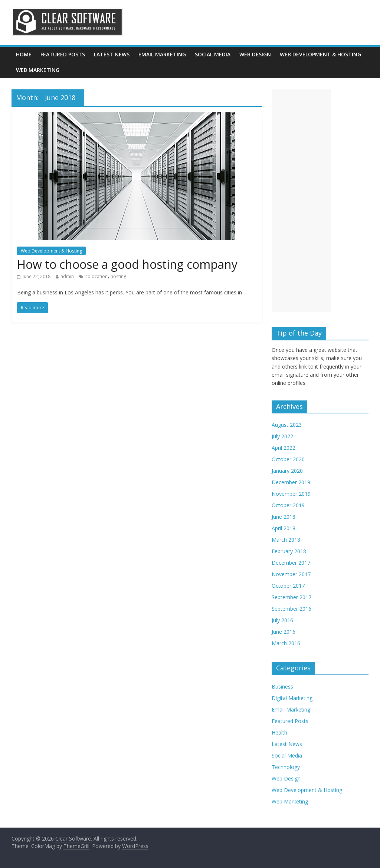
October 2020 (288, 459)
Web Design (255, 54)
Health (279, 732)
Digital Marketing (292, 698)
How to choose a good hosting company (127, 264)
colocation (96, 276)
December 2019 (291, 482)
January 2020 (287, 471)
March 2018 (286, 540)
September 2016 (291, 609)
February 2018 (289, 551)
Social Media (213, 54)
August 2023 (287, 425)
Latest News (112, 54)
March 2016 (286, 643)
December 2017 (291, 563)
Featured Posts (63, 54)
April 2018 (284, 528)
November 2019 (291, 494)
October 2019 (288, 505)
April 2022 (284, 448)
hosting (118, 276)
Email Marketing (162, 54)
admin (67, 276)
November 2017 (291, 574)
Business (282, 687)
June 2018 (284, 517)
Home (24, 54)
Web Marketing (38, 70)
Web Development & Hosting (320, 54)
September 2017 (291, 597)
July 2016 (282, 620)
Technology (286, 767)
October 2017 (288, 586)
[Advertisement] (301, 201)
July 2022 (282, 436)
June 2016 (284, 632)
